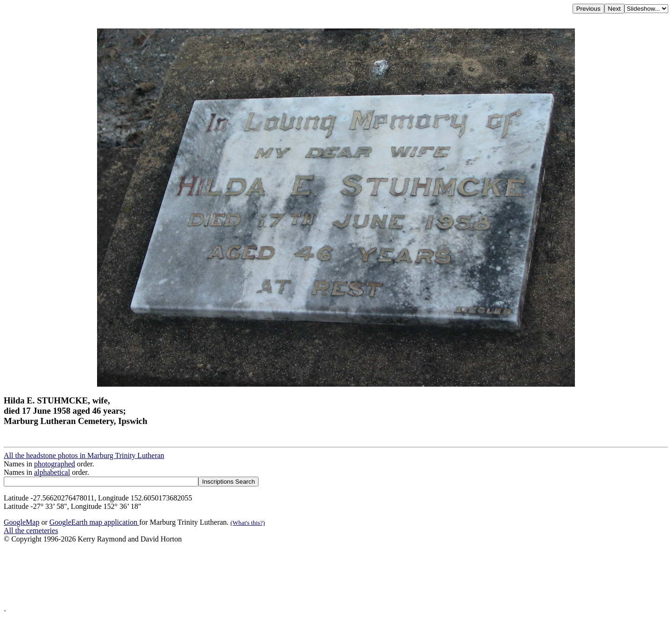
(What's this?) (248, 523)
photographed (55, 464)
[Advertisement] (284, 576)
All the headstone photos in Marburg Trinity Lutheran (84, 455)
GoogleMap (21, 522)
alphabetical (52, 472)
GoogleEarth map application (94, 522)
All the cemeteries (31, 531)
